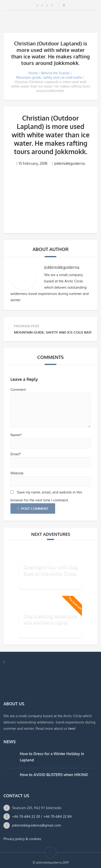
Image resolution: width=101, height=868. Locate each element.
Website (17, 473)
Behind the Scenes (55, 73)
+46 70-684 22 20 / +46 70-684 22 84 (42, 816)
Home (33, 73)
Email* (16, 454)
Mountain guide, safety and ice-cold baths (49, 77)
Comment (18, 390)
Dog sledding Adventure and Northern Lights (50, 619)
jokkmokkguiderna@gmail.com (37, 825)
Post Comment (33, 508)
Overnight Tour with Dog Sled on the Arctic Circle (51, 570)
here (72, 728)
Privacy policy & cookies (22, 839)
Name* (16, 435)
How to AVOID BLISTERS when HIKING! (54, 775)
